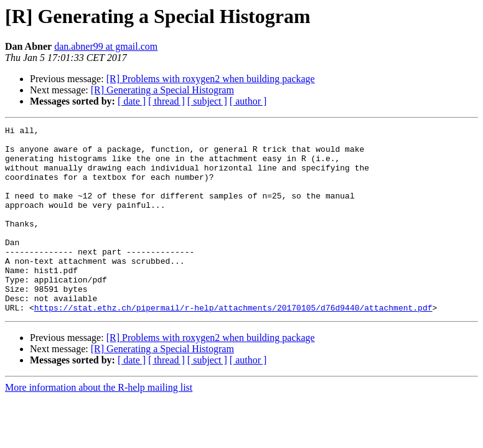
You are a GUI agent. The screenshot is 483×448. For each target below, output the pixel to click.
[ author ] (248, 101)
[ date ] (132, 101)
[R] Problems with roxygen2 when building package (211, 79)
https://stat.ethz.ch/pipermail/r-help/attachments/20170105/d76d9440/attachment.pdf (233, 345)
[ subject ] (207, 101)
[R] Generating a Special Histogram (162, 90)
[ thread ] (166, 101)
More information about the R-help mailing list (99, 425)
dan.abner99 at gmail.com (106, 46)
